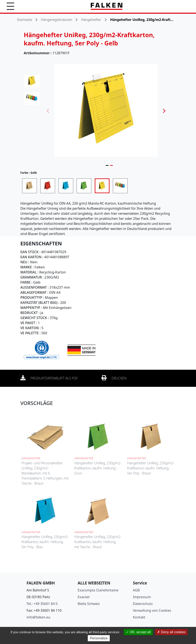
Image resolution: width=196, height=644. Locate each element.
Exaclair (84, 597)
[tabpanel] (106, 110)
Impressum (142, 597)
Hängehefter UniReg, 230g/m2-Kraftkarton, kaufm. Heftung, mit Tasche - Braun (98, 542)
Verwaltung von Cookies (152, 610)
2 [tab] (111, 165)
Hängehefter (91, 20)
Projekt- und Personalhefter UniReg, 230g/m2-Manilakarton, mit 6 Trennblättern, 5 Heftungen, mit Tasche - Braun (45, 473)
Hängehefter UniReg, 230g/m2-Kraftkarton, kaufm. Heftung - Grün (98, 468)
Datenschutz (143, 604)
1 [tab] (107, 165)
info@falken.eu (39, 617)
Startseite (25, 20)
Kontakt (139, 617)
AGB (136, 590)
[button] (10, 6)
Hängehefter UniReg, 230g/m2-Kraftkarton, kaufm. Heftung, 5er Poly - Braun (151, 468)
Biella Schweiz (89, 604)
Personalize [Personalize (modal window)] (99, 638)
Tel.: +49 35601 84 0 (42, 604)
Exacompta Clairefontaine (98, 590)
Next (164, 110)
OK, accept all (138, 632)
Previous (48, 110)
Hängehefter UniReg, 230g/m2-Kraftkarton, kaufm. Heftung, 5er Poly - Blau (45, 542)
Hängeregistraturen (57, 20)
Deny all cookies (171, 632)
